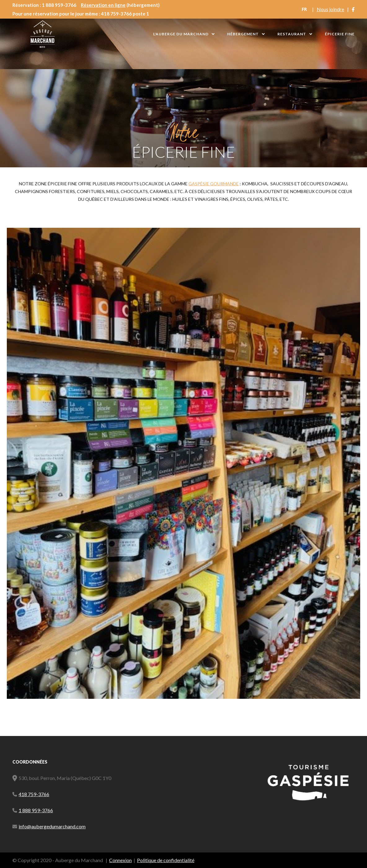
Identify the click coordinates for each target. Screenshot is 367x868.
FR (304, 9)
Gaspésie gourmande (214, 184)
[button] (184, 34)
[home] (43, 34)
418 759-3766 (34, 794)
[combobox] (304, 9)
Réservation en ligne (103, 5)
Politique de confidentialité (166, 860)
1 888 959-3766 (36, 810)
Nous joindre (330, 9)
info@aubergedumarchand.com (52, 826)
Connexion (120, 860)
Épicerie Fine (340, 34)
